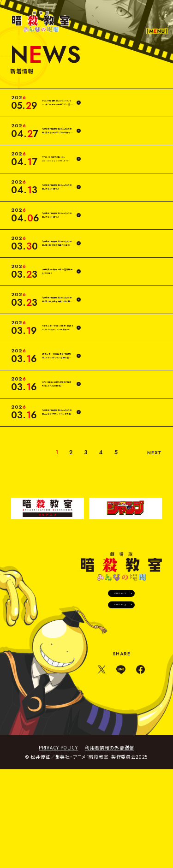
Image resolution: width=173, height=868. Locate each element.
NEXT (152, 525)
